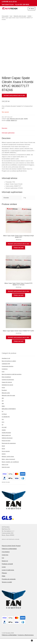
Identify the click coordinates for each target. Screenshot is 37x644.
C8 (3, 425)
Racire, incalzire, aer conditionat (10, 462)
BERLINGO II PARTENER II (9, 409)
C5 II (3, 422)
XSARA (29, 16)
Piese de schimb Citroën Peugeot (11, 546)
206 (3, 398)
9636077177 (14, 120)
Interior (4, 454)
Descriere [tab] (4, 128)
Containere (5, 369)
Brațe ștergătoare (6, 377)
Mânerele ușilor (6, 393)
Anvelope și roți (6, 358)
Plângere (4, 573)
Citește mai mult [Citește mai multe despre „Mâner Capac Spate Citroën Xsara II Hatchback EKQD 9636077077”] (18, 248)
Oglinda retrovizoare (7, 438)
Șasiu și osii (5, 465)
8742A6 (8, 120)
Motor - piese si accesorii (8, 459)
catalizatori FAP (6, 364)
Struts (3, 449)
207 (3, 401)
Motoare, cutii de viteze (8, 457)
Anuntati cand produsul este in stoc (14, 95)
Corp (11, 16)
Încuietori (4, 390)
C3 (3, 411)
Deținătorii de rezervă (7, 385)
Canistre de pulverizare (8, 380)
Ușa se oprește (6, 451)
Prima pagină (5, 16)
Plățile (4, 576)
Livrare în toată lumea (8, 570)
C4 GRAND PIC (6, 417)
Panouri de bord (6, 441)
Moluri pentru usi (6, 435)
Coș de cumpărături (29, 640)
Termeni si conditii (7, 582)
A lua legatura (6, 552)
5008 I (3, 406)
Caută (19, 641)
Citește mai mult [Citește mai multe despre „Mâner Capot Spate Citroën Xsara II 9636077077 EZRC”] (18, 341)
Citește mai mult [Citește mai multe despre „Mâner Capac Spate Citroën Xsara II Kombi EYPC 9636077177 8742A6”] (18, 295)
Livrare (4, 567)
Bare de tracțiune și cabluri (9, 361)
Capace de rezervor (7, 382)
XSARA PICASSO (6, 433)
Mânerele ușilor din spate (20, 16)
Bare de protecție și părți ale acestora (12, 374)
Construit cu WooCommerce (26, 635)
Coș (3, 558)
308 (3, 403)
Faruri (3, 388)
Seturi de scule (6, 467)
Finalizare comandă (7, 564)
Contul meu (5, 555)
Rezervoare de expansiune (9, 443)
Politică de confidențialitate (9, 549)
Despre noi (5, 561)
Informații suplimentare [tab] (8, 133)
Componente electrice (8, 366)
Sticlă (3, 446)
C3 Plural (4, 414)
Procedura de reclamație (9, 579)
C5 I (3, 419)
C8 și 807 (4, 427)
